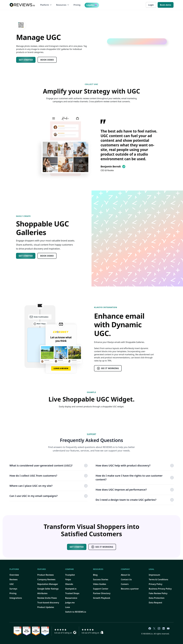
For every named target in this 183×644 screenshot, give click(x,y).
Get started (26, 60)
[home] (22, 5)
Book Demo (47, 60)
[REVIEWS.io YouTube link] (168, 628)
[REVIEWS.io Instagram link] (159, 628)
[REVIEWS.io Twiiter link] (154, 628)
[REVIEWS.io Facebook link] (150, 628)
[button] (46, 5)
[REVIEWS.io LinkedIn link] (164, 628)
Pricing (77, 5)
